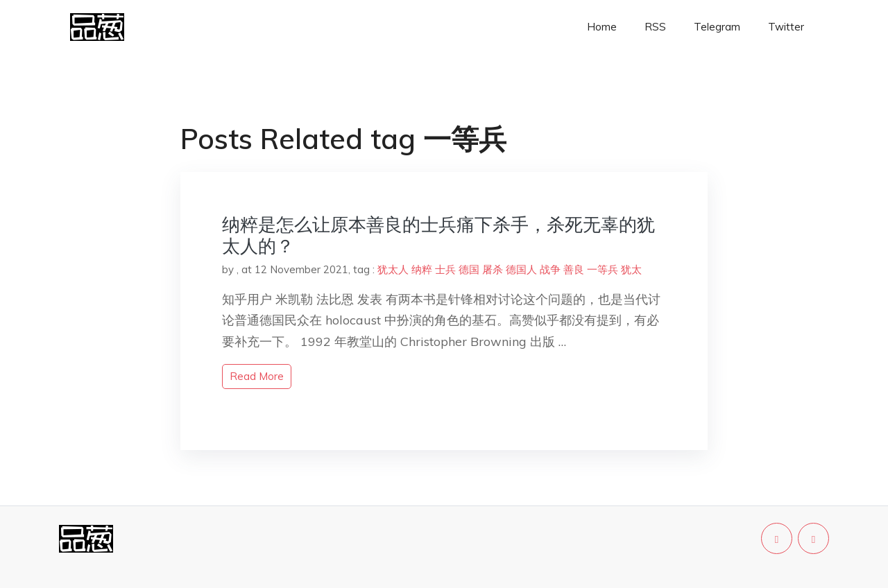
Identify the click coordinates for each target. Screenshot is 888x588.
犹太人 (393, 269)
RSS (655, 27)
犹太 (631, 269)
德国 (469, 269)
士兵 (445, 269)
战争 (550, 269)
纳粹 (422, 269)
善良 (574, 269)
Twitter (786, 27)
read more (257, 376)
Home (602, 27)
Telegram (717, 27)
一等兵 (603, 269)
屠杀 (493, 269)
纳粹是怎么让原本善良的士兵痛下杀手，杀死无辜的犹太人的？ (438, 235)
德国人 (521, 269)
